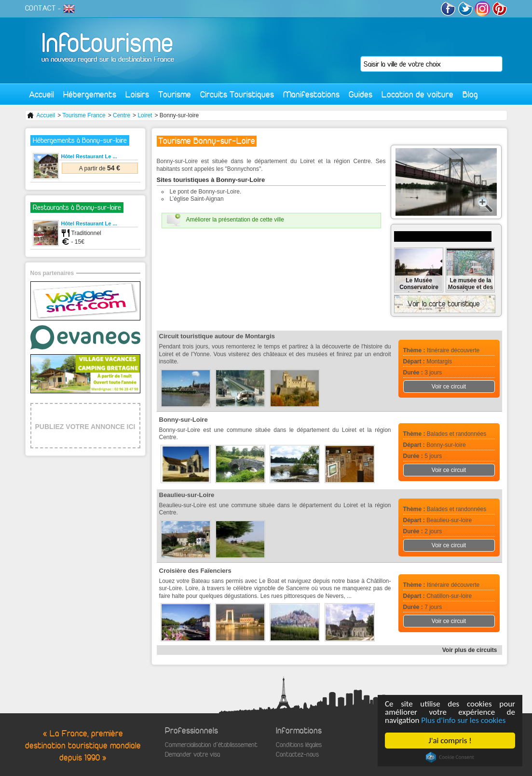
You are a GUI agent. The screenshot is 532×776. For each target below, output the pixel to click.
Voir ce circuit (449, 387)
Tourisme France (84, 115)
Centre (122, 115)
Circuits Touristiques (237, 94)
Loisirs (137, 94)
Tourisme (175, 94)
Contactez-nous (297, 755)
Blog (470, 94)
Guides (361, 94)
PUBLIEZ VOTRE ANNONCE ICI (85, 427)
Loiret (145, 115)
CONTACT (41, 8)
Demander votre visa (192, 755)
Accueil (41, 94)
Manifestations (311, 94)
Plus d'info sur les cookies (464, 720)
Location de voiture (417, 94)
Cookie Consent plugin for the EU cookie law (450, 757)
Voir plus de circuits (470, 650)
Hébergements (90, 94)
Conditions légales (299, 745)
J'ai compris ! (450, 741)
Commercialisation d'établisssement (211, 745)
